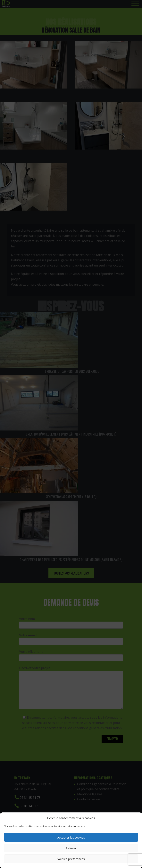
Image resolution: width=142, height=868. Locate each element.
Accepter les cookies (71, 837)
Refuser (71, 848)
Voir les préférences (71, 859)
